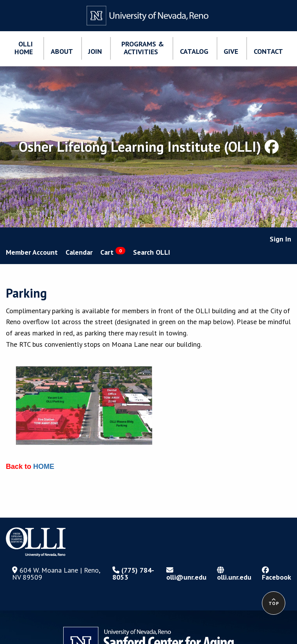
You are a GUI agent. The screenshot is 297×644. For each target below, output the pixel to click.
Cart (113, 252)
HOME (44, 467)
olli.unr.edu (234, 574)
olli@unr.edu (186, 574)
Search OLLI (152, 252)
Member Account (32, 252)
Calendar (79, 252)
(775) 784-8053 (133, 574)
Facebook (277, 574)
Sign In (280, 239)
